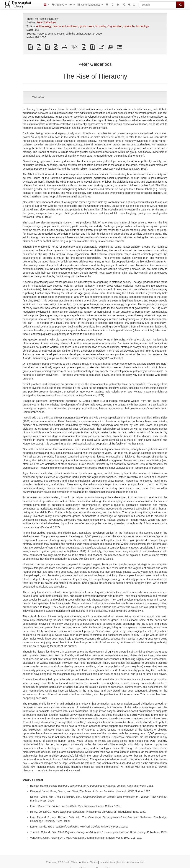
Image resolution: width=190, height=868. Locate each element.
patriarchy (129, 26)
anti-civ (57, 26)
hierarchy (101, 26)
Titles (74, 862)
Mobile (121, 862)
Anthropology (44, 26)
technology (143, 26)
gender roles (87, 26)
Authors (83, 862)
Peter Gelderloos (46, 22)
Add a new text (136, 862)
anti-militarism (70, 26)
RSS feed (63, 862)
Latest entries (107, 862)
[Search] (158, 5)
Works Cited (38, 97)
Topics (94, 862)
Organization (115, 26)
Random (51, 862)
